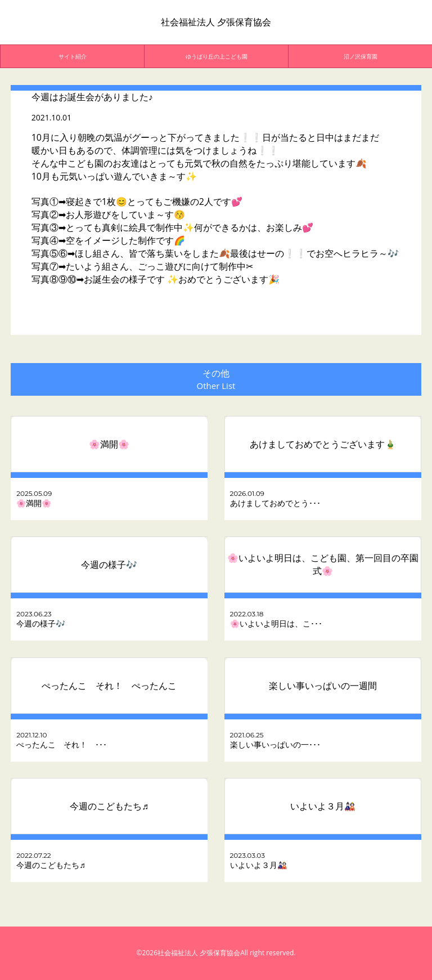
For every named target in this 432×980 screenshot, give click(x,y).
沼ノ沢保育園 (361, 56)
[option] (73, 56)
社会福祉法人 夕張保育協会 (216, 22)
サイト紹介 (73, 56)
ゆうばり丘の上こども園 (217, 56)
